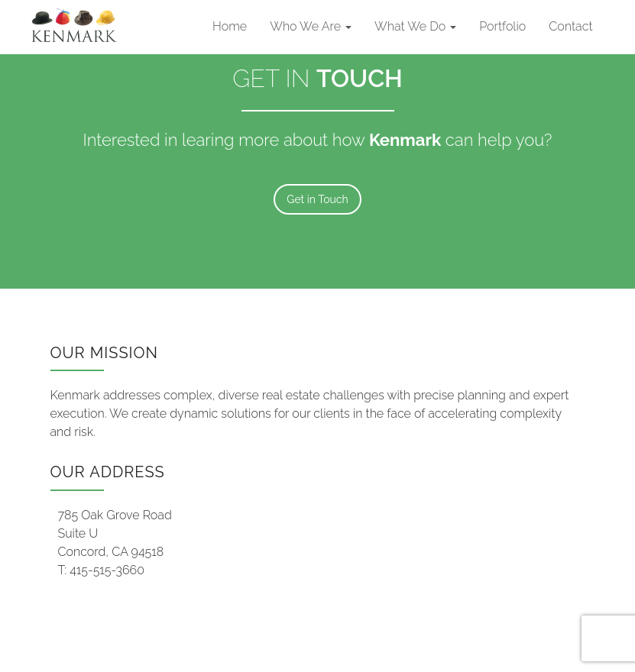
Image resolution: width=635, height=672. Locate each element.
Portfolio (502, 26)
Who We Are (311, 26)
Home (230, 26)
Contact (570, 26)
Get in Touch (317, 199)
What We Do (415, 26)
